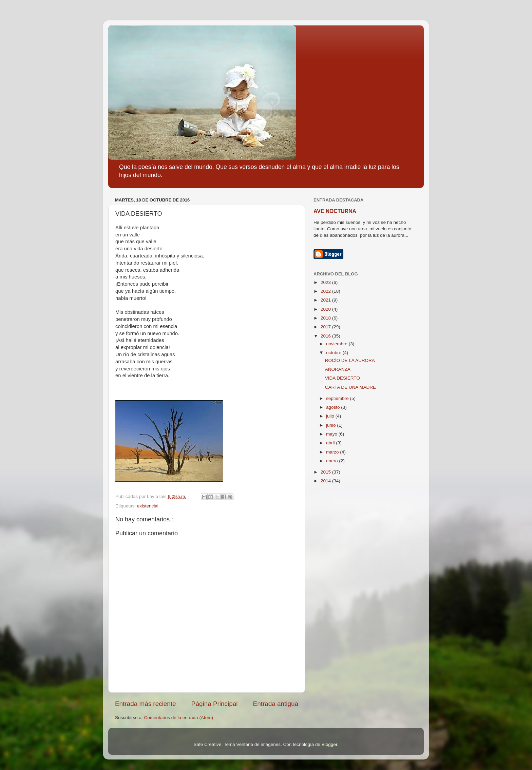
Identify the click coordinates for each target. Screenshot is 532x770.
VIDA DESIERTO (343, 378)
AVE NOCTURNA (335, 211)
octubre (334, 353)
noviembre (337, 344)
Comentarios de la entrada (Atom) (179, 718)
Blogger (329, 744)
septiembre (338, 398)
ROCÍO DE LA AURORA (350, 360)
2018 (326, 318)
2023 (326, 282)
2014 (326, 481)
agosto (334, 407)
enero (332, 461)
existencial (148, 506)
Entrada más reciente (146, 704)
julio (331, 416)
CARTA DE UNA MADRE (350, 387)
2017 (326, 327)
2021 (326, 300)
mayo (332, 434)
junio (331, 425)
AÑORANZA (338, 369)
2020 (326, 309)
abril (331, 443)
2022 (326, 291)
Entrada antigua (276, 704)
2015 (326, 472)
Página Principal (215, 704)
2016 (326, 336)
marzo (333, 452)
